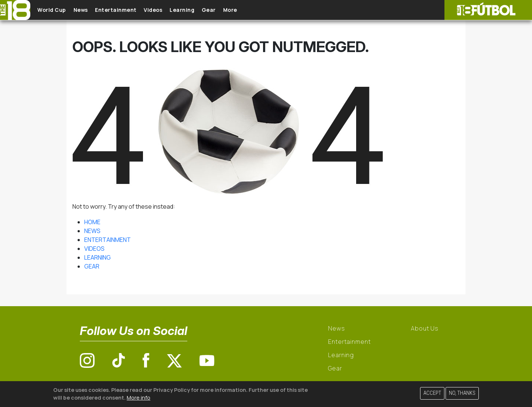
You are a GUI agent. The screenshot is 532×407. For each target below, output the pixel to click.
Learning (205, 10)
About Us (425, 328)
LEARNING (98, 257)
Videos (171, 10)
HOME (92, 222)
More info (139, 398)
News (90, 10)
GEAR (92, 266)
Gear (236, 10)
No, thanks (462, 393)
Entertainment (129, 10)
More (262, 10)
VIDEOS (94, 249)
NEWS (92, 231)
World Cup (57, 10)
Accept (432, 393)
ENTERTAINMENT (108, 240)
